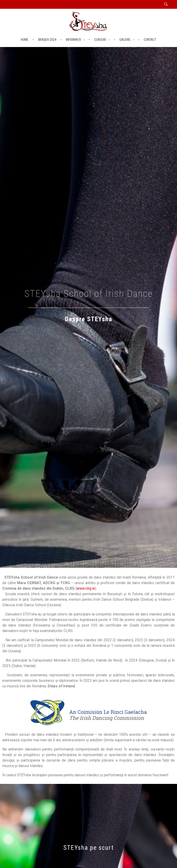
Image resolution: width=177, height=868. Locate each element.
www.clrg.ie (86, 588)
